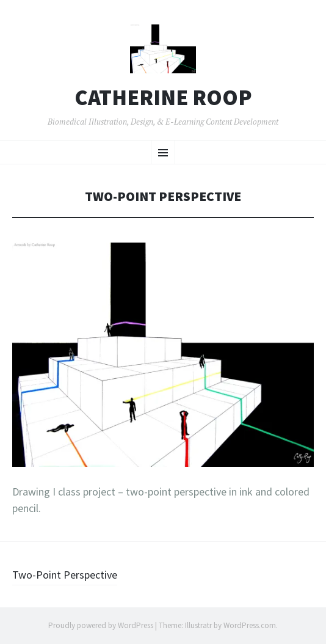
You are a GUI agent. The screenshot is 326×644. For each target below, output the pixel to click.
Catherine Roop (163, 98)
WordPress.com (250, 625)
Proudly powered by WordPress (101, 625)
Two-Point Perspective (65, 575)
